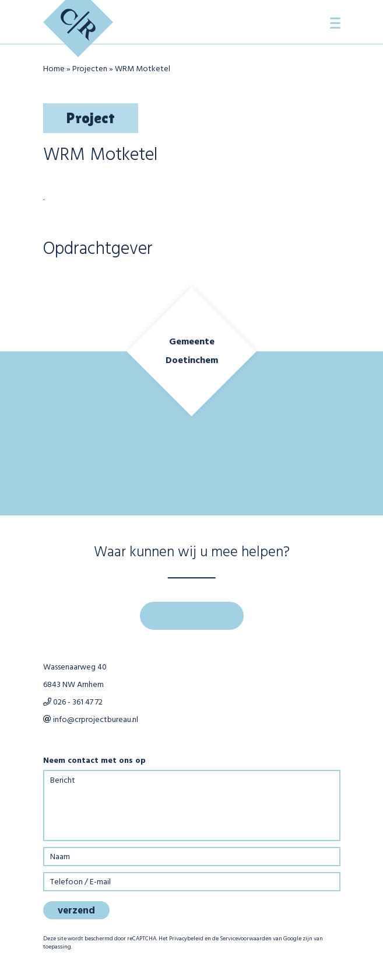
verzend (76, 911)
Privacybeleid (186, 939)
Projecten (90, 69)
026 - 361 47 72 (73, 702)
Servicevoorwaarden (246, 939)
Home (54, 69)
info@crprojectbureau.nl (91, 720)
